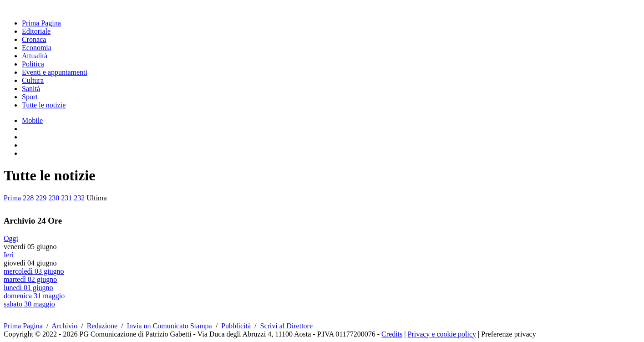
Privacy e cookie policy (442, 334)
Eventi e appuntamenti (55, 72)
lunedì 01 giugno (28, 288)
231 (66, 198)
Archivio (64, 326)
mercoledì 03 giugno (34, 271)
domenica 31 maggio (34, 296)
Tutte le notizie (44, 105)
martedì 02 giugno (30, 279)
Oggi (11, 238)
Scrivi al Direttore (287, 326)
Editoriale (36, 31)
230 (54, 198)
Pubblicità (236, 326)
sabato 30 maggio (29, 304)
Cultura (33, 80)
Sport (30, 97)
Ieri (9, 255)
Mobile (32, 120)
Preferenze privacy (508, 334)
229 (41, 198)
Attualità (35, 56)
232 (79, 198)
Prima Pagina (41, 23)
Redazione (102, 326)
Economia (37, 48)
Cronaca (34, 39)
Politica (33, 64)
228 (28, 198)
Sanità (31, 89)
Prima (12, 198)
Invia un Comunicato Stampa (170, 326)
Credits (392, 334)
